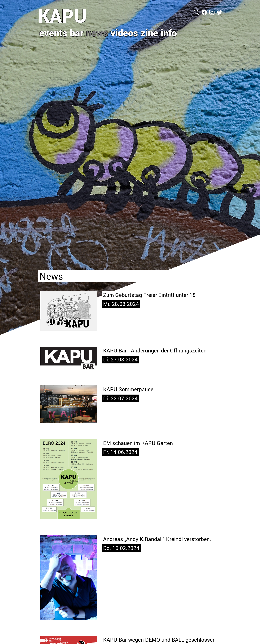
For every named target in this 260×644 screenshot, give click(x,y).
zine (149, 33)
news (97, 33)
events (53, 33)
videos (124, 33)
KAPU (62, 15)
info (169, 33)
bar (77, 33)
